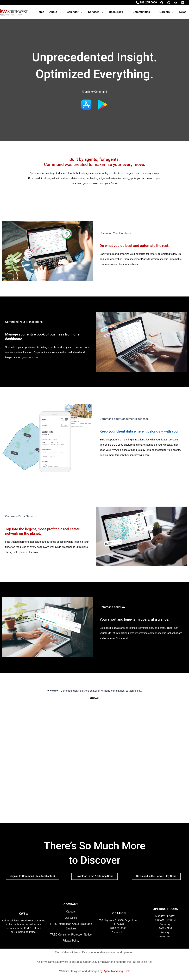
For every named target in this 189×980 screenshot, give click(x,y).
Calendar (75, 12)
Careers (167, 12)
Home (40, 12)
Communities (143, 12)
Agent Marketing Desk (116, 971)
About (55, 12)
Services (96, 12)
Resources (118, 12)
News (183, 12)
